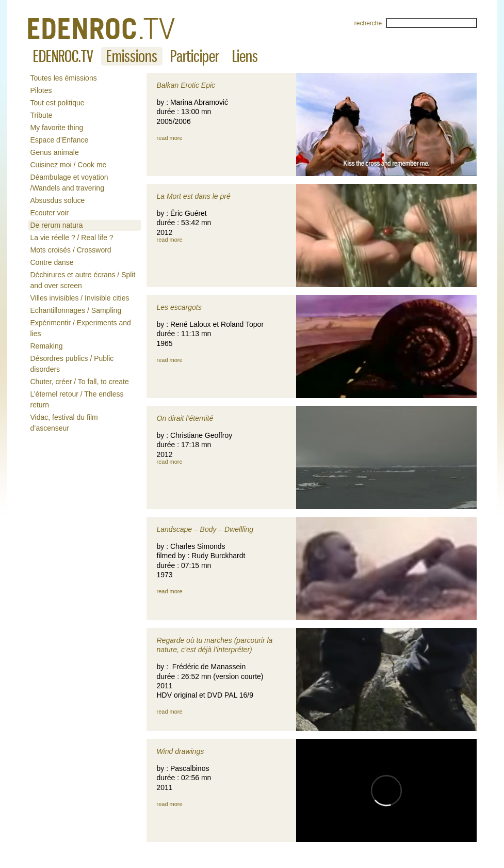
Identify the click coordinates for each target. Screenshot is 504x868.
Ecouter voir (50, 213)
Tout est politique (58, 103)
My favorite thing (57, 128)
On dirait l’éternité (185, 418)
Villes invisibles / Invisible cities (80, 298)
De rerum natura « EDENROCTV (101, 29)
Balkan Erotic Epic (186, 85)
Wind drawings (181, 751)
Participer (195, 56)
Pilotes (41, 90)
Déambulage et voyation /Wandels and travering (69, 183)
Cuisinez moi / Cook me (69, 165)
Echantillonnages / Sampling (76, 310)
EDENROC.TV (63, 56)
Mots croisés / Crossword (71, 250)
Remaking (47, 346)
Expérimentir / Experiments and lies (81, 328)
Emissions (132, 56)
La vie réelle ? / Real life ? (72, 238)
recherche (368, 23)
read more (170, 138)
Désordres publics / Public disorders (72, 364)
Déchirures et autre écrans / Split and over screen (83, 280)
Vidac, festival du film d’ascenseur (64, 423)
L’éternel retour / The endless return (77, 399)
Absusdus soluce (58, 200)
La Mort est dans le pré (194, 196)
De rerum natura (57, 225)
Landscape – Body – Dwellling (205, 529)
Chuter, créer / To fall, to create (80, 382)
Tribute (42, 115)
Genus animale (55, 152)
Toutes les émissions (64, 78)
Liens (245, 56)
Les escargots (179, 307)
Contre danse (52, 262)
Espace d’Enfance (60, 140)
